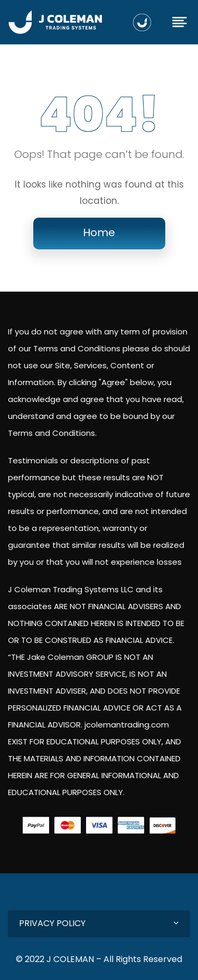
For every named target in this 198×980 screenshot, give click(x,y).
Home (99, 232)
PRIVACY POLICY (52, 923)
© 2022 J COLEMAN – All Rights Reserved (99, 959)
